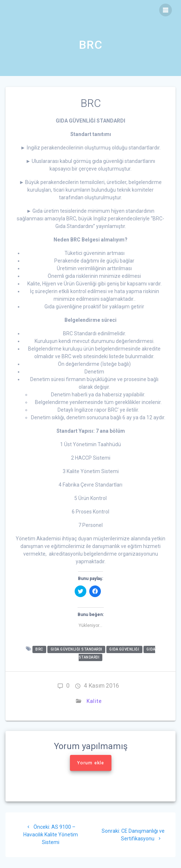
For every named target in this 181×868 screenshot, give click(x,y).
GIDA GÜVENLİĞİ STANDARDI (76, 649)
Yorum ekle (91, 763)
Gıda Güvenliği (124, 649)
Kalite (94, 701)
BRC (39, 649)
